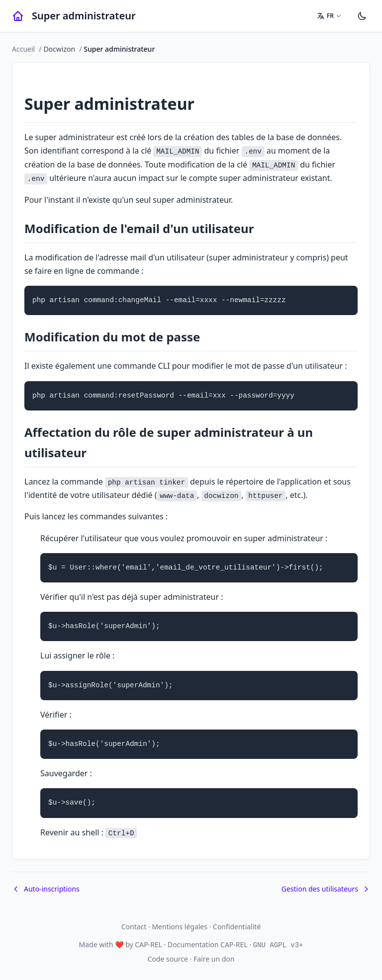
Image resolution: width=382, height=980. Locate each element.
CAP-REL (148, 944)
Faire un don (214, 959)
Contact (134, 927)
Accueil (23, 49)
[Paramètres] (362, 16)
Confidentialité (237, 927)
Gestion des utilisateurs (326, 889)
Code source (168, 959)
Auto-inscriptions (46, 889)
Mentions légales (180, 927)
